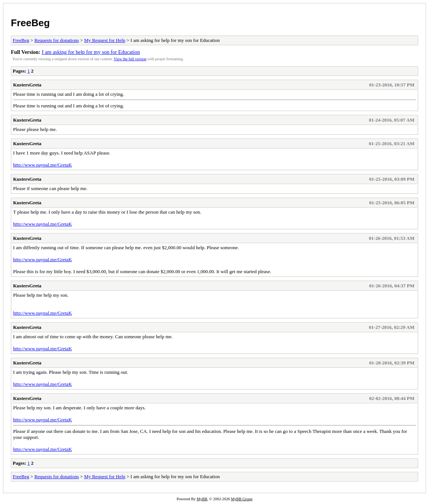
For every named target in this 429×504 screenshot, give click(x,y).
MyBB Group (241, 499)
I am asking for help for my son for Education (91, 52)
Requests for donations (57, 40)
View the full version (130, 59)
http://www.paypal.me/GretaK (42, 165)
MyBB (202, 499)
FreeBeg (30, 23)
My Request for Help (105, 40)
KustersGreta (27, 85)
